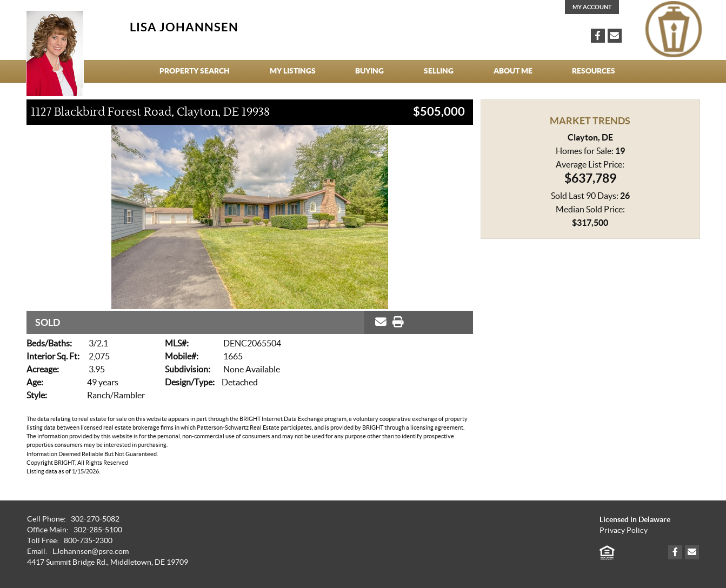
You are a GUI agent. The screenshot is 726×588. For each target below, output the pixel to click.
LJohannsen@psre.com (91, 552)
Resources (594, 71)
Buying (369, 71)
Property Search (195, 71)
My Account (592, 7)
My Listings (293, 71)
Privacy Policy (624, 530)
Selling (439, 71)
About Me (513, 71)
